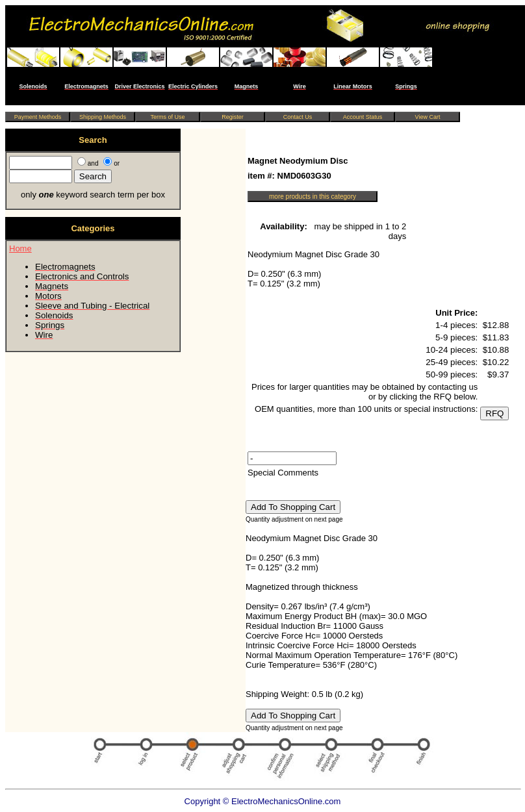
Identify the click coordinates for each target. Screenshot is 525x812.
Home (20, 248)
